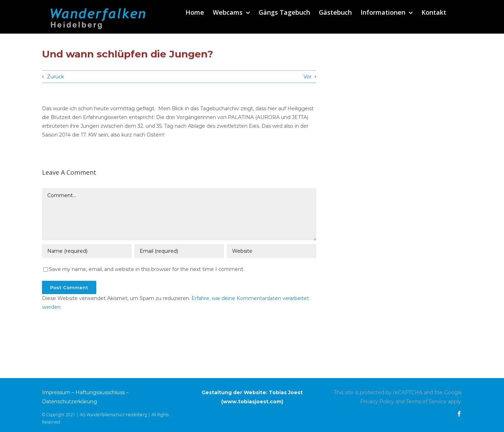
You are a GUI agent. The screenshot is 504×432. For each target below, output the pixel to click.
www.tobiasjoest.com (252, 402)
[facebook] (459, 414)
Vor (307, 77)
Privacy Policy (377, 402)
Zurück (55, 77)
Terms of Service (426, 402)
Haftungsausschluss (100, 392)
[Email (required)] (179, 252)
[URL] (272, 252)
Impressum (56, 392)
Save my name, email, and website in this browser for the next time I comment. (147, 270)
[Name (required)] (87, 252)
